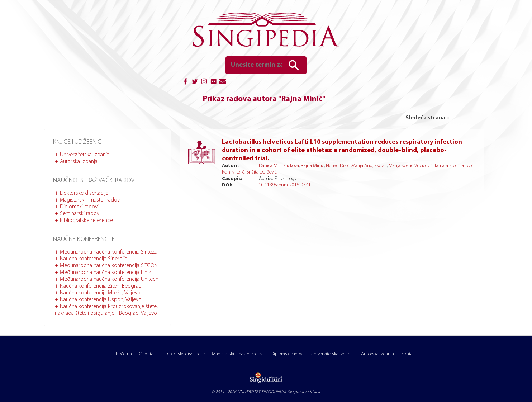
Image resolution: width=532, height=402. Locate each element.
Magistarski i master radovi (90, 200)
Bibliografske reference (86, 221)
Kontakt (409, 354)
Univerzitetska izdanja (85, 155)
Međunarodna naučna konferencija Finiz (106, 273)
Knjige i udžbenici (78, 142)
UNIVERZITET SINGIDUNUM (262, 392)
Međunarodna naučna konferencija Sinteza (109, 252)
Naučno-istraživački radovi (94, 181)
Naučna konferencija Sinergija (94, 259)
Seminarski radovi (80, 214)
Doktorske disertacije (84, 193)
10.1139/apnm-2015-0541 (285, 185)
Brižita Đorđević (262, 172)
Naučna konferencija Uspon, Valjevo (101, 300)
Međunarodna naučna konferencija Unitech (109, 279)
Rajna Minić (312, 166)
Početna (124, 354)
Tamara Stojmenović (454, 166)
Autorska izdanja (79, 162)
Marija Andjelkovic (369, 166)
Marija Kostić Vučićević (411, 166)
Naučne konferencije (84, 239)
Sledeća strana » (427, 118)
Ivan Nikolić (233, 172)
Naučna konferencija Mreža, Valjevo (100, 293)
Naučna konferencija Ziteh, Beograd (101, 286)
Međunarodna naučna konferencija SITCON (109, 266)
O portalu (148, 354)
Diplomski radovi (79, 207)
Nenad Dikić (338, 166)
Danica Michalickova (279, 166)
